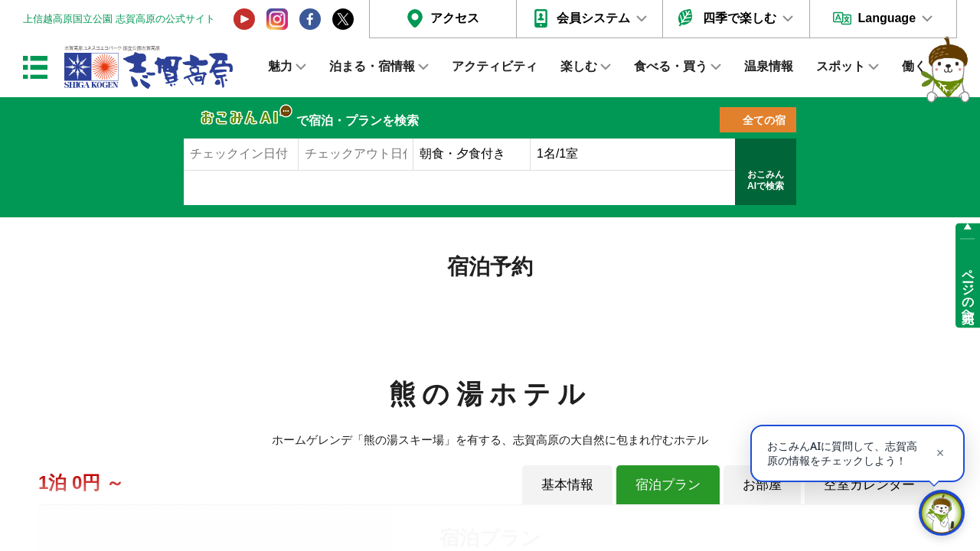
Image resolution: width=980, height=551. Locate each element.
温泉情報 (769, 66)
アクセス (455, 18)
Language (887, 18)
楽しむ (579, 66)
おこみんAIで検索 (766, 181)
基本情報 (567, 484)
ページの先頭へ (968, 289)
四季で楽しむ (740, 18)
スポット (841, 66)
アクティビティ (495, 66)
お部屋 (762, 484)
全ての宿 (764, 120)
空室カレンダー (869, 484)
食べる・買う (671, 66)
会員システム (593, 18)
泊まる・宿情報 (372, 66)
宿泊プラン (668, 484)
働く (914, 66)
